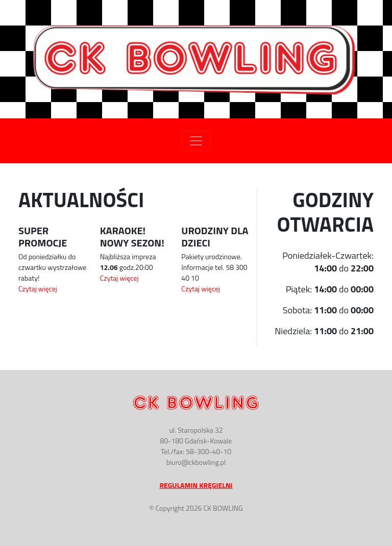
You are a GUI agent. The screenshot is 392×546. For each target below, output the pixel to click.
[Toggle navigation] (196, 141)
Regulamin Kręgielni (196, 485)
